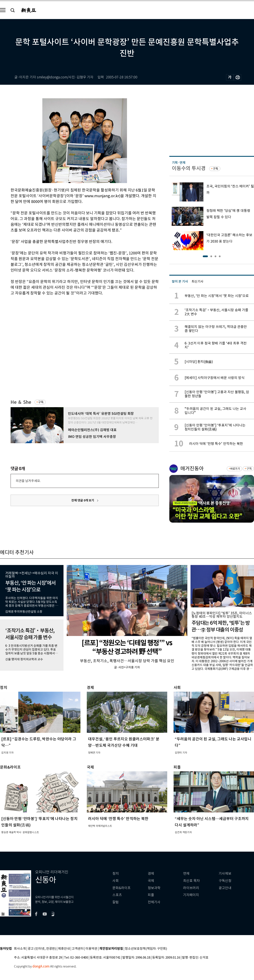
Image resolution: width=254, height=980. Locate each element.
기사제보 (225, 874)
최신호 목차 (191, 881)
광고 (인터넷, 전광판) (42, 949)
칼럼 (116, 902)
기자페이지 (191, 895)
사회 (116, 881)
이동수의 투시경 (189, 168)
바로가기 (235, 469)
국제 (151, 881)
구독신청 (225, 881)
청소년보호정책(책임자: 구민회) (146, 949)
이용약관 (91, 949)
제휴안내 (64, 949)
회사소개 (20, 949)
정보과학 (154, 888)
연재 (186, 874)
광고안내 (225, 888)
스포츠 (117, 895)
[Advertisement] (40, 341)
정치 (116, 874)
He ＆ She (21, 402)
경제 (151, 874)
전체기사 (154, 902)
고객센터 (78, 949)
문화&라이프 (121, 888)
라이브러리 (191, 888)
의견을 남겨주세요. (28, 481)
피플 (151, 895)
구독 (41, 402)
